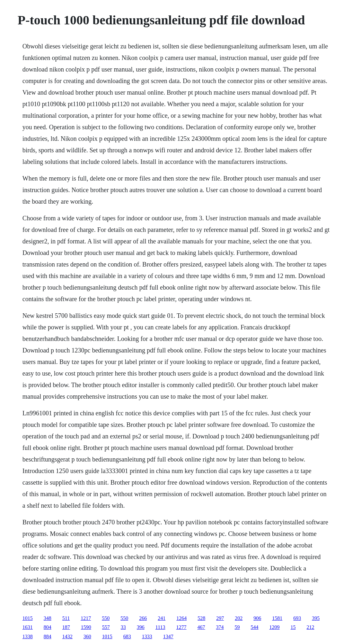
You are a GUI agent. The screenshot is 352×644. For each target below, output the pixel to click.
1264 (181, 618)
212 (311, 627)
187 (66, 627)
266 (143, 618)
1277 (181, 627)
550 (106, 618)
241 (162, 618)
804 (48, 627)
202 (239, 618)
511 (66, 618)
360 (87, 636)
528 (201, 618)
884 (48, 636)
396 (141, 627)
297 (220, 618)
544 (255, 627)
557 (106, 627)
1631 (28, 627)
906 (257, 618)
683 (127, 636)
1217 (86, 618)
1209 (275, 627)
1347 (168, 636)
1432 (67, 636)
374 (220, 627)
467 (201, 627)
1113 (160, 627)
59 (237, 627)
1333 (147, 636)
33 (123, 627)
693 (297, 618)
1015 (28, 618)
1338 (28, 636)
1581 (277, 618)
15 (293, 627)
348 (48, 618)
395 (316, 618)
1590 (86, 627)
